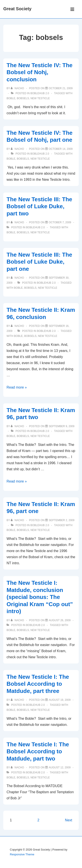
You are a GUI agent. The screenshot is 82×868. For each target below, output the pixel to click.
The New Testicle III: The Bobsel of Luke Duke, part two (39, 206)
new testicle (40, 98)
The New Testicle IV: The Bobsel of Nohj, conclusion (40, 72)
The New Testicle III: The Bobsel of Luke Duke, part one (39, 262)
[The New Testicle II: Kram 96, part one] (62, 520)
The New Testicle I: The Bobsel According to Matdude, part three (38, 684)
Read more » (17, 387)
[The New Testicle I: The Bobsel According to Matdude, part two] (60, 767)
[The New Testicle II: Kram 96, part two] (62, 426)
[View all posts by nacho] (18, 88)
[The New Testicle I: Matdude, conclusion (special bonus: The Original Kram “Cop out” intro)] (60, 620)
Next (69, 820)
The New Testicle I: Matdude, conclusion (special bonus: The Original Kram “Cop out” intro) (40, 597)
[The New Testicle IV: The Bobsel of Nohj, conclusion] (61, 88)
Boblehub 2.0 (40, 93)
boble (11, 98)
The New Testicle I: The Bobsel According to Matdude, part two (38, 751)
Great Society (17, 9)
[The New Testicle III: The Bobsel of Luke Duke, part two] (60, 222)
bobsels (23, 98)
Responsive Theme (22, 854)
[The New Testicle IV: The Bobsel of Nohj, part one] (61, 149)
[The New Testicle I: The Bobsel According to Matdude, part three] (60, 700)
